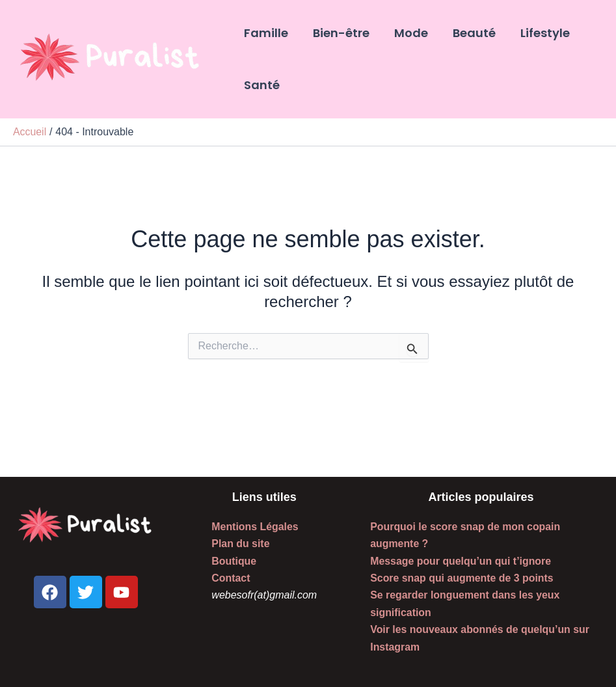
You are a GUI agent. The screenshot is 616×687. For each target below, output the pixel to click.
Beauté (470, 33)
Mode (408, 33)
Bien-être (339, 33)
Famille (265, 33)
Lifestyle (539, 33)
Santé (261, 85)
